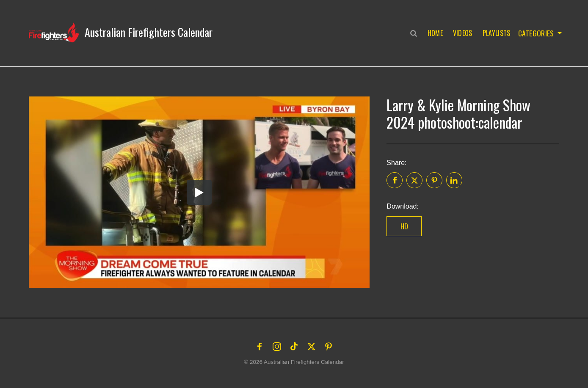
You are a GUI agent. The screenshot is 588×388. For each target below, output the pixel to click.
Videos (461, 33)
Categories (535, 33)
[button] (121, 32)
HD (404, 226)
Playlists (495, 33)
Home (433, 33)
